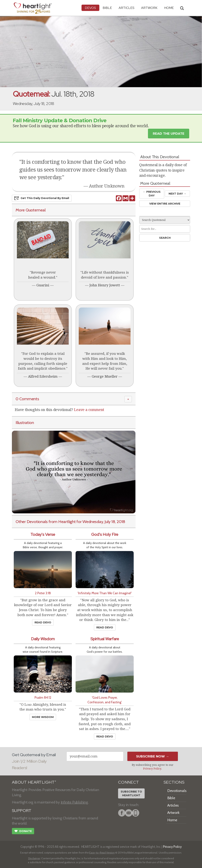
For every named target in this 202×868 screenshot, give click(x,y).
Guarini (43, 285)
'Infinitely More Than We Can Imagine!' (105, 593)
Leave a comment (89, 410)
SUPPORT (22, 811)
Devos (90, 8)
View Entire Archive (165, 204)
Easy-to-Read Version (102, 853)
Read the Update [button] (169, 134)
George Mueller (105, 376)
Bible (107, 8)
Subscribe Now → (153, 756)
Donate (23, 831)
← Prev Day (152, 194)
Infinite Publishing (74, 802)
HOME (169, 8)
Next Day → (177, 194)
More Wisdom (43, 717)
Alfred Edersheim (43, 376)
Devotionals (177, 791)
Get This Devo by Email (42, 198)
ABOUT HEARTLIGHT (34, 782)
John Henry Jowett (105, 285)
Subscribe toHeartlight (131, 793)
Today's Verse (43, 534)
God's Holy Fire (105, 534)
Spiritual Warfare (105, 639)
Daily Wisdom (43, 639)
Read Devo (43, 622)
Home (172, 820)
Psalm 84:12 (43, 697)
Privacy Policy (152, 769)
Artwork (149, 8)
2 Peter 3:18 (43, 593)
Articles (127, 8)
